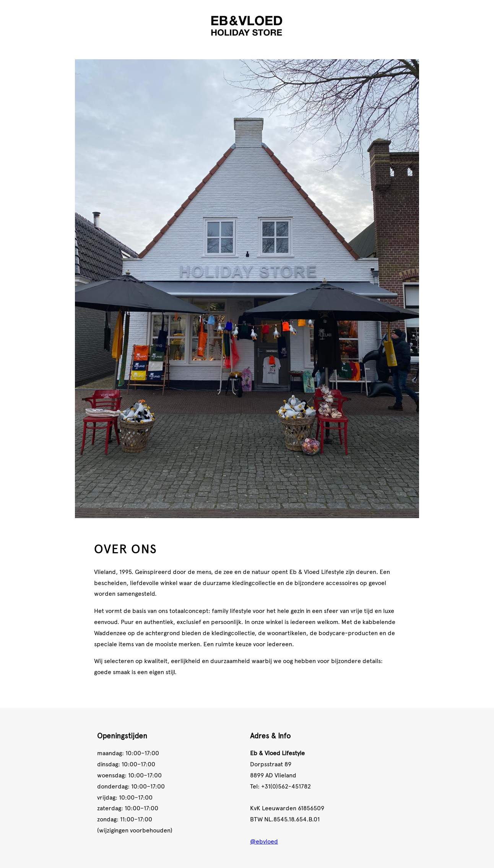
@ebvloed (264, 841)
